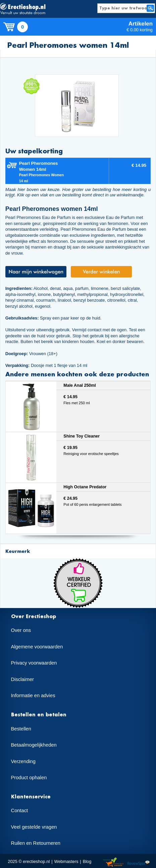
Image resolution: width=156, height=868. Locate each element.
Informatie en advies (33, 695)
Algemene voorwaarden (37, 647)
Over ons (21, 630)
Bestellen (21, 729)
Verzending (23, 761)
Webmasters (66, 861)
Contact (20, 810)
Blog (87, 861)
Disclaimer (22, 679)
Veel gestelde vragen (34, 827)
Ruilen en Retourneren (36, 843)
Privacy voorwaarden (34, 663)
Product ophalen (29, 778)
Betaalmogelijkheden (34, 745)
